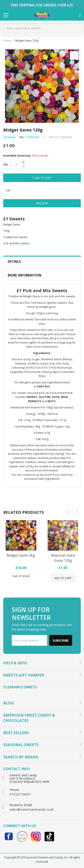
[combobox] (43, 28)
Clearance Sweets (20, 687)
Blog (8, 703)
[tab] (42, 262)
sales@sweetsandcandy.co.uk (31, 809)
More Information (25, 275)
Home (7, 41)
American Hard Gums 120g (63, 558)
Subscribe (61, 640)
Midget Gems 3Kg (21, 555)
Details (14, 261)
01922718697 (20, 794)
